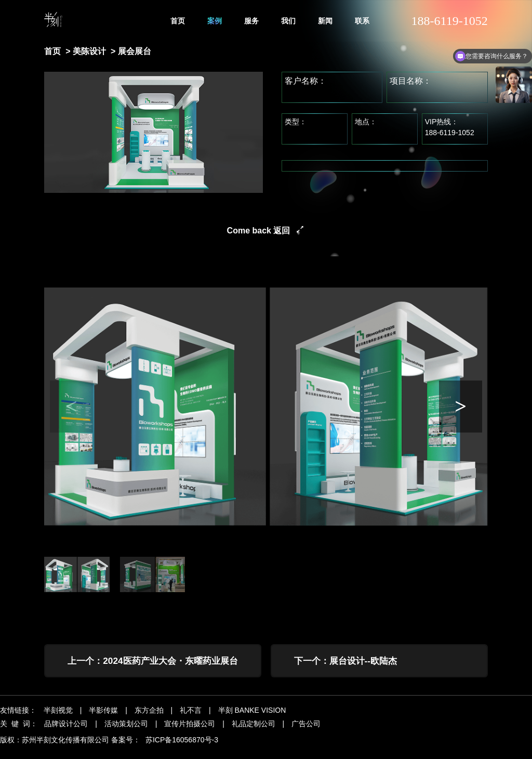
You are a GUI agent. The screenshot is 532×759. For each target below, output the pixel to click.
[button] (461, 407)
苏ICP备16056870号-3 (182, 748)
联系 (362, 21)
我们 (288, 21)
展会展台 (135, 51)
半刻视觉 (58, 718)
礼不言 (191, 718)
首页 (178, 21)
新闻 (325, 21)
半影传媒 (103, 718)
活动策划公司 (126, 732)
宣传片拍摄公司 (190, 732)
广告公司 (306, 732)
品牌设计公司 (66, 732)
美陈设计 (89, 51)
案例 (215, 21)
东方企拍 (149, 718)
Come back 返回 (259, 231)
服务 (251, 21)
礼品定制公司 (254, 732)
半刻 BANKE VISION (252, 718)
